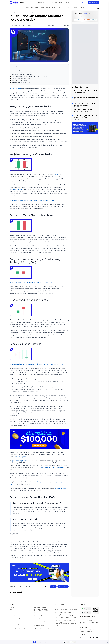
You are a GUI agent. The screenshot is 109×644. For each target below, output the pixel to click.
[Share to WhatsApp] (53, 25)
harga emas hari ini (44, 467)
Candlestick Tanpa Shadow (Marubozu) (22, 74)
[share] (84, 637)
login (84, 2)
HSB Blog (12, 12)
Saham (54, 7)
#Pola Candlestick (63, 587)
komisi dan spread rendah (41, 482)
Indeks (48, 7)
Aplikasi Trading (42, 2)
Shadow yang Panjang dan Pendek (21, 78)
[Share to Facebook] (62, 25)
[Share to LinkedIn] (65, 25)
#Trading (53, 587)
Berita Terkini (29, 7)
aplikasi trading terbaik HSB (21, 461)
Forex (37, 7)
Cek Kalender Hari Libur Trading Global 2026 (86, 98)
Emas (42, 7)
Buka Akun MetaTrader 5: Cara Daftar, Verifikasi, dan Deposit (86, 104)
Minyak (60, 7)
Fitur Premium (59, 2)
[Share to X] (59, 25)
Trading (18, 12)
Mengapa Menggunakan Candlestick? (21, 70)
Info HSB (82, 7)
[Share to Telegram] (56, 25)
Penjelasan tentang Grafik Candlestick (21, 72)
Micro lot (51, 2)
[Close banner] (107, 642)
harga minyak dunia (58, 467)
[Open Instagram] (68, 25)
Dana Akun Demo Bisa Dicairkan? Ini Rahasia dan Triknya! (85, 92)
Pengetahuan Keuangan (71, 7)
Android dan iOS (60, 488)
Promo (67, 2)
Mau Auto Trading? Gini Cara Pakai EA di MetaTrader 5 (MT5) (86, 117)
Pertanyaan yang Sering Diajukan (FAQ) (22, 83)
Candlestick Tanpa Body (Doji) (19, 80)
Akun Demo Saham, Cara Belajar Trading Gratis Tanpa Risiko (84, 111)
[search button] (98, 7)
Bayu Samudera (27, 25)
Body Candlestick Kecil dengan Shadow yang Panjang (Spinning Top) (30, 76)
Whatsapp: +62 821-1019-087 (87, 630)
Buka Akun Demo (94, 2)
